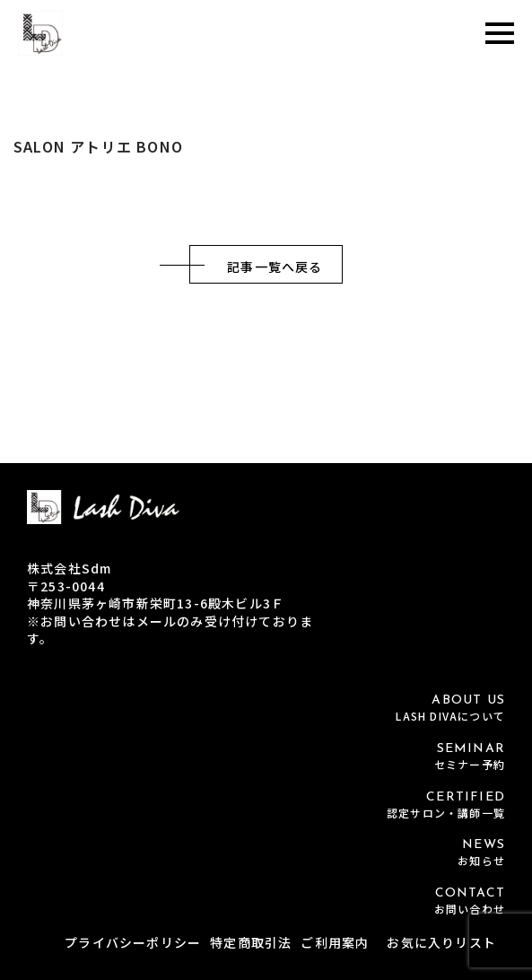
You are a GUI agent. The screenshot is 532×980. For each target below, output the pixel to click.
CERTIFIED (266, 805)
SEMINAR (266, 757)
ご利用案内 (335, 942)
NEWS (266, 853)
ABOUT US (266, 709)
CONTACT (266, 901)
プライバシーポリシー (133, 942)
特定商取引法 (251, 942)
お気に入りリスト (441, 942)
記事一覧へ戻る (275, 267)
